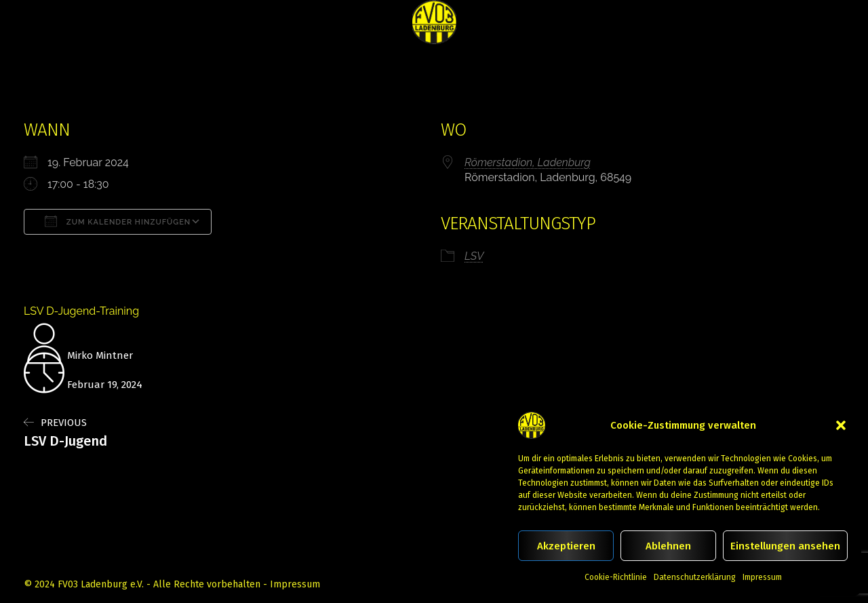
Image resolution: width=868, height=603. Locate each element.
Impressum (762, 577)
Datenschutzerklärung (695, 577)
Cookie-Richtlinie (616, 577)
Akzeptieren (566, 546)
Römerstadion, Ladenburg (528, 162)
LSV (474, 256)
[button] (841, 425)
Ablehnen (668, 546)
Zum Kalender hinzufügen (118, 221)
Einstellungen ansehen (785, 546)
